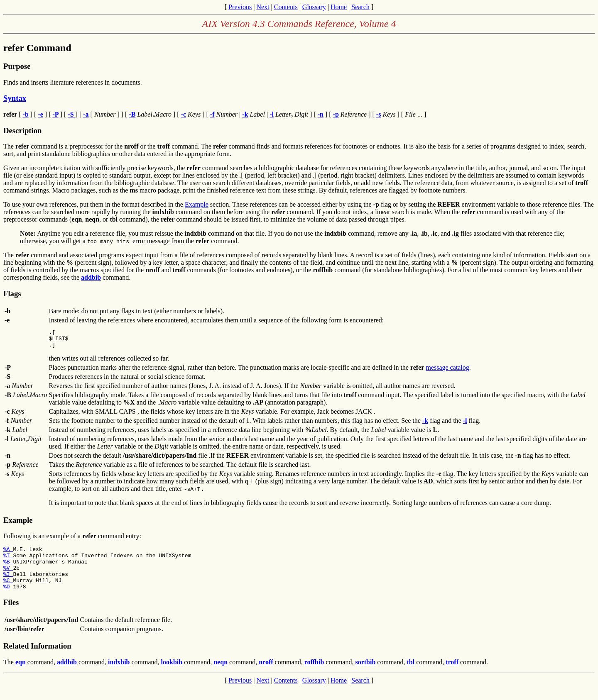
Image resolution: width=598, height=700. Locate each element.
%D (7, 599)
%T (8, 561)
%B (8, 569)
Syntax (15, 98)
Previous (240, 7)
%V (8, 576)
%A (8, 554)
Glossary (314, 7)
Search (360, 7)
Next (263, 7)
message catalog (447, 371)
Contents (286, 7)
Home (339, 7)
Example (197, 204)
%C (8, 591)
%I (8, 584)
